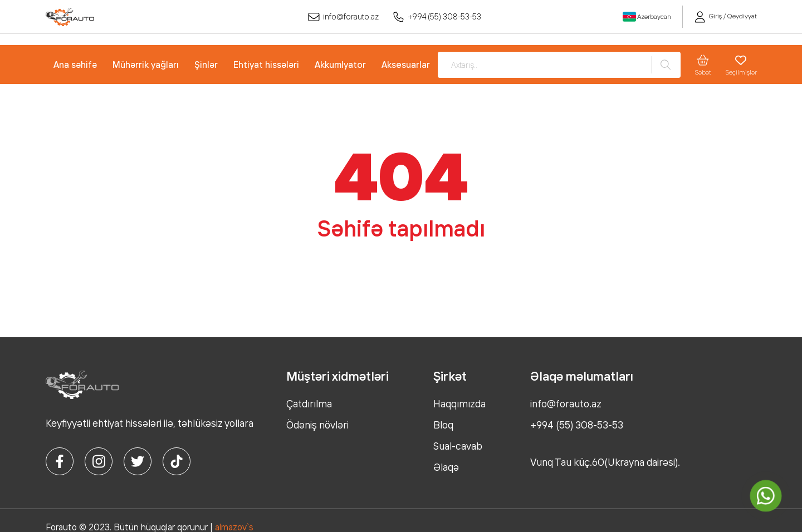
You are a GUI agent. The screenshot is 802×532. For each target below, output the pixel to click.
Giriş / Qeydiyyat (725, 16)
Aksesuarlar (406, 65)
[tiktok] (177, 461)
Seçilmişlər (741, 65)
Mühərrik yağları (146, 65)
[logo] (70, 17)
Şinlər (206, 65)
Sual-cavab (458, 446)
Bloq (443, 425)
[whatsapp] (766, 496)
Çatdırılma (309, 403)
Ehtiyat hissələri (266, 65)
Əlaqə (446, 467)
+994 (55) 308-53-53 (437, 17)
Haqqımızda (459, 403)
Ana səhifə (75, 65)
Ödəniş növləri (317, 425)
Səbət (703, 65)
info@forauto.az (343, 17)
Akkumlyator (340, 65)
